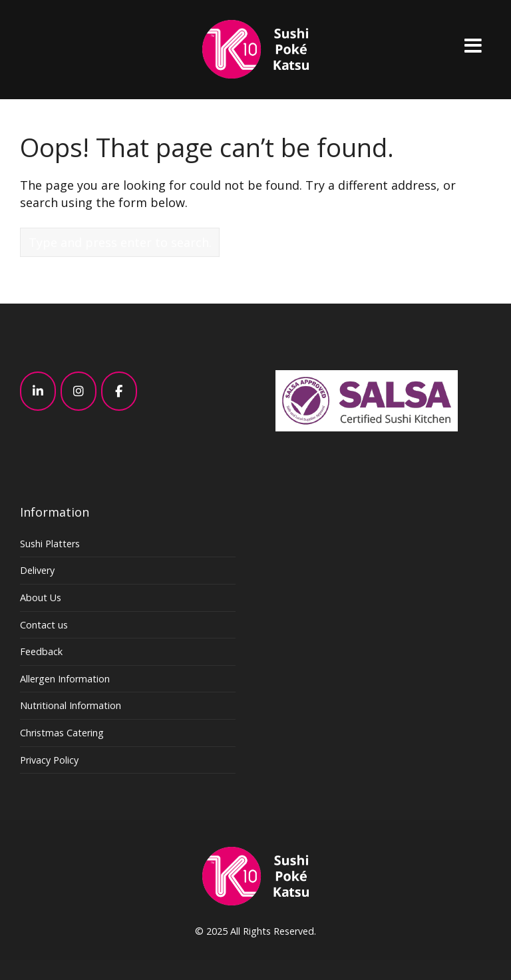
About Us (41, 598)
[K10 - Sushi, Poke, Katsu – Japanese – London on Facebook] (119, 391)
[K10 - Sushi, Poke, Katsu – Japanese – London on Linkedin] (38, 391)
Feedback (41, 651)
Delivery (37, 570)
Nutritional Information (71, 705)
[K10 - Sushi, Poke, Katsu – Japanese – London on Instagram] (79, 391)
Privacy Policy (49, 760)
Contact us (44, 625)
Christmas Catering (62, 733)
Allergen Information (65, 679)
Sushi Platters (50, 544)
